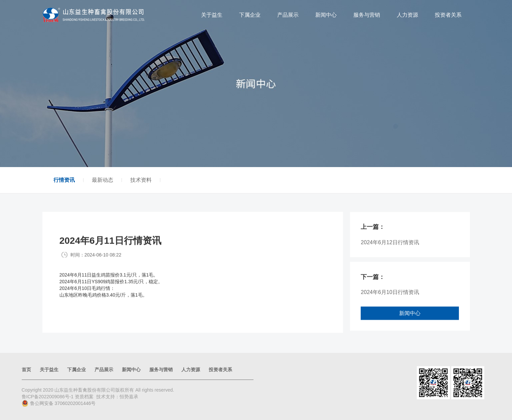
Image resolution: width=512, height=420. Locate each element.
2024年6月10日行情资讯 (390, 297)
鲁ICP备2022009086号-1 (48, 397)
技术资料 (141, 180)
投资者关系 (448, 15)
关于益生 (212, 15)
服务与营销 (367, 15)
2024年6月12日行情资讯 (390, 247)
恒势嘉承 (129, 397)
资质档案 (84, 397)
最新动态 (103, 180)
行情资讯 (64, 180)
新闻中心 (326, 15)
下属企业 (250, 15)
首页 (26, 370)
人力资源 (407, 15)
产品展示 (288, 15)
